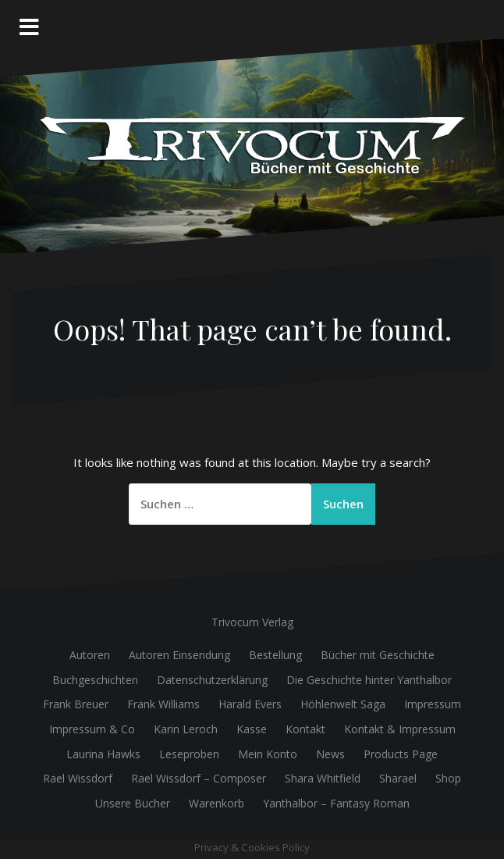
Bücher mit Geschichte (378, 655)
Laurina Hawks (103, 754)
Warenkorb (217, 803)
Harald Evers (250, 704)
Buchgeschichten (95, 680)
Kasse (252, 729)
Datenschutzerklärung (212, 680)
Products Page (401, 754)
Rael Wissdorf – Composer (199, 778)
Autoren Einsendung (179, 655)
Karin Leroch (186, 729)
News (330, 754)
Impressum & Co (92, 729)
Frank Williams (163, 704)
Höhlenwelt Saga (343, 704)
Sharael (398, 778)
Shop (448, 778)
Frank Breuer (76, 704)
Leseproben (189, 754)
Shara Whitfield (323, 778)
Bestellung (275, 655)
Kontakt (305, 729)
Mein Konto (268, 754)
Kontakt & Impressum (400, 729)
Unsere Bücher (133, 803)
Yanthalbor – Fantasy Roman (336, 803)
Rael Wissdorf (78, 778)
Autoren (90, 655)
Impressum (433, 704)
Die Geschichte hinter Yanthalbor (369, 680)
